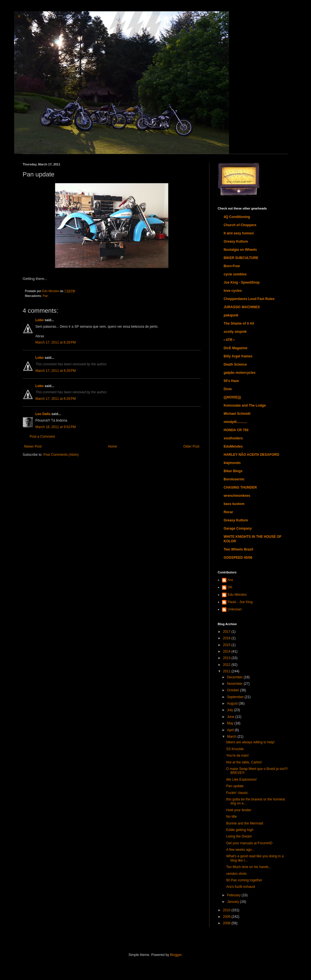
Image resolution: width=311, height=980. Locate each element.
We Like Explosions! (241, 780)
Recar (228, 512)
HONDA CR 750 (236, 430)
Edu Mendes (237, 595)
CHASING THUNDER (240, 487)
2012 (227, 665)
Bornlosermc (234, 479)
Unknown (235, 609)
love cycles (233, 291)
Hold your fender (239, 810)
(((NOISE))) (232, 397)
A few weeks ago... (240, 850)
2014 (227, 651)
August (233, 703)
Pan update (235, 786)
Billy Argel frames (238, 356)
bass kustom (234, 504)
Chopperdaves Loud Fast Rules (249, 299)
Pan (45, 296)
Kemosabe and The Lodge (245, 405)
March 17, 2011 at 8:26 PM (56, 342)
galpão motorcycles (240, 373)
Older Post (191, 446)
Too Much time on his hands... (249, 867)
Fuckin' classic (237, 793)
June (231, 717)
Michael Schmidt (237, 414)
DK (230, 587)
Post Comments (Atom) (61, 455)
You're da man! (237, 755)
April (231, 730)
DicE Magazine (236, 348)
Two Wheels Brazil (238, 549)
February (234, 895)
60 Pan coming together (244, 880)
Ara (230, 580)
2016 (227, 638)
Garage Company (238, 528)
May (231, 723)
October (234, 690)
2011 (227, 671)
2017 (227, 632)
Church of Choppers (240, 225)
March (232, 737)
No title (231, 817)
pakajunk (231, 315)
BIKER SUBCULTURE (241, 258)
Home (113, 446)
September (236, 697)
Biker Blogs (233, 471)
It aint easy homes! (239, 233)
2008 (227, 923)
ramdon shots (237, 874)
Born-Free (232, 266)
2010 (227, 910)
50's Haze (231, 381)
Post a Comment (42, 437)
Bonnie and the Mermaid (245, 823)
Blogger (176, 955)
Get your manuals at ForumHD (249, 843)
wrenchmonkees (237, 496)
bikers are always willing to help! (250, 742)
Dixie (228, 389)
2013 (227, 658)
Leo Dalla (43, 414)
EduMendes (233, 446)
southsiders (233, 438)
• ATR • (229, 340)
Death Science (235, 364)
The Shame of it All (239, 323)
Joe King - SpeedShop (242, 282)
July (231, 710)
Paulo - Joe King (240, 602)
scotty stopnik (235, 332)
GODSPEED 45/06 (238, 558)
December (235, 677)
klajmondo (232, 463)
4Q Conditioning (237, 217)
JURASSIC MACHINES (242, 307)
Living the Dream (239, 836)
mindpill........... (235, 422)
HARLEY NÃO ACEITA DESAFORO (251, 455)
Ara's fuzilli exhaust (241, 887)
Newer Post (33, 446)
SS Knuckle (235, 749)
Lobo (39, 320)
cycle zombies (235, 274)
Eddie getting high (240, 830)
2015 (227, 645)
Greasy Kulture (236, 241)
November (235, 684)
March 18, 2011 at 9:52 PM (56, 427)
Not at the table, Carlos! (244, 762)
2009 (227, 917)
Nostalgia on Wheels (240, 250)
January (234, 902)
